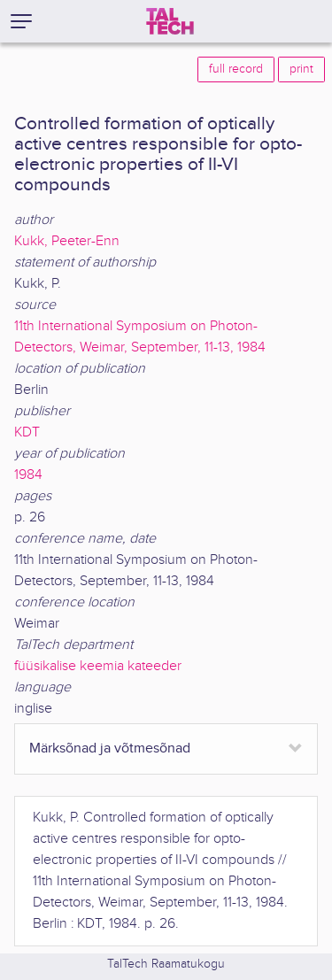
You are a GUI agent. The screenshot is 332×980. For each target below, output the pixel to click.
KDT (27, 432)
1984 (28, 475)
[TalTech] (170, 21)
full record (236, 69)
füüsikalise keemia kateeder (98, 666)
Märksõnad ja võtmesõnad (110, 749)
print (301, 69)
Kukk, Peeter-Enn (67, 241)
